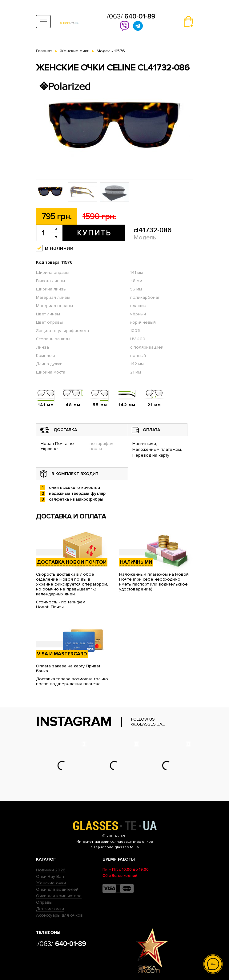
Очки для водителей (57, 889)
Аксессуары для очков (59, 915)
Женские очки (51, 883)
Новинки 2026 (51, 870)
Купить (94, 233)
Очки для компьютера (59, 896)
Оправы (44, 902)
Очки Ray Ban (50, 876)
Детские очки (50, 909)
